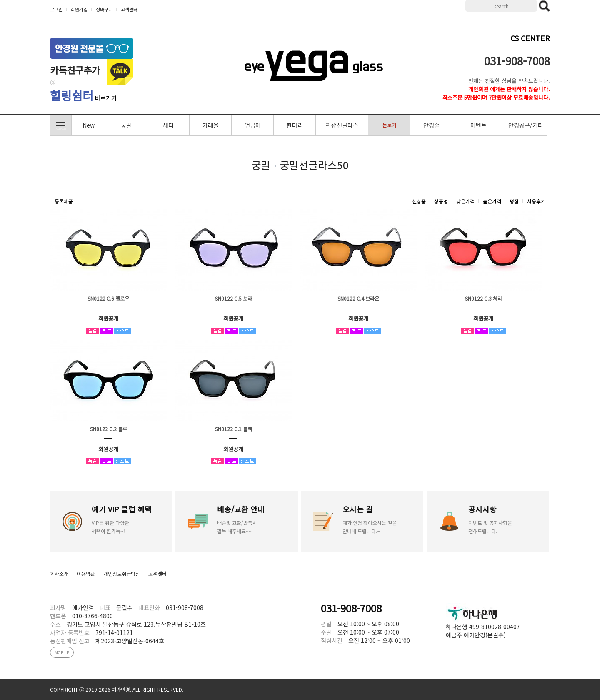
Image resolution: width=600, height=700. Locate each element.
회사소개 (59, 573)
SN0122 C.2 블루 (109, 429)
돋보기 (389, 125)
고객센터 (129, 9)
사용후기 (536, 201)
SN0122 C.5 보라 (234, 298)
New (89, 125)
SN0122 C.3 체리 (484, 298)
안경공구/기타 (526, 125)
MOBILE (62, 652)
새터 (168, 125)
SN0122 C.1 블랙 (234, 429)
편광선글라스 (342, 125)
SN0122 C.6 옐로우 (108, 298)
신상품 (419, 201)
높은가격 (492, 201)
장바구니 (104, 9)
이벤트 (479, 125)
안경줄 (431, 125)
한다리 (295, 125)
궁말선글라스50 (314, 165)
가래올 (211, 125)
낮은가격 (465, 201)
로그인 (56, 9)
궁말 (126, 125)
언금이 (253, 125)
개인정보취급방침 (122, 573)
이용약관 (86, 573)
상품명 (441, 201)
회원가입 (79, 9)
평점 (514, 201)
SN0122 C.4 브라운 (358, 298)
